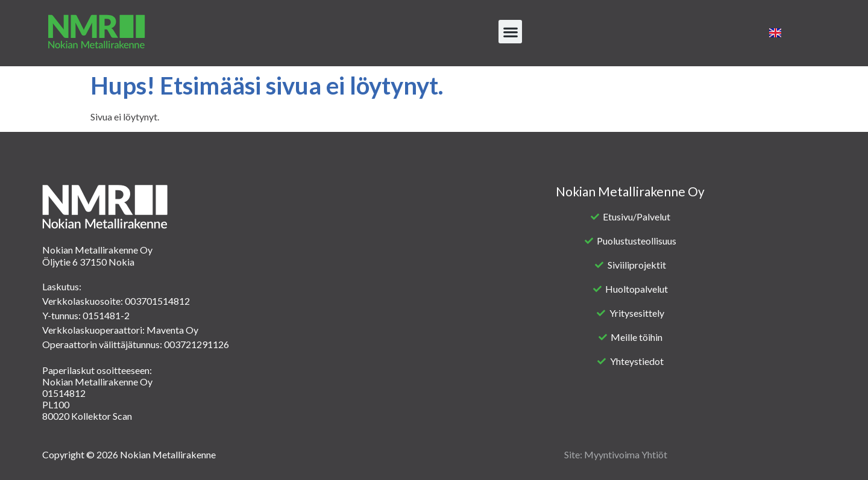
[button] (510, 32)
